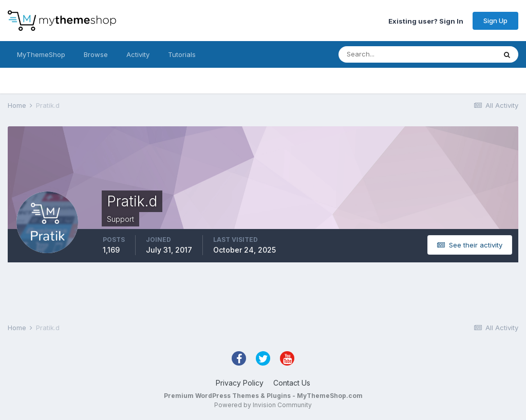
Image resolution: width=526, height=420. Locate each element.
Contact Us (292, 383)
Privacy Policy (240, 383)
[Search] (384, 54)
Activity (138, 54)
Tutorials (182, 54)
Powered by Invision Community (263, 405)
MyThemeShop (41, 54)
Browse (96, 54)
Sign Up (495, 21)
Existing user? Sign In (426, 21)
